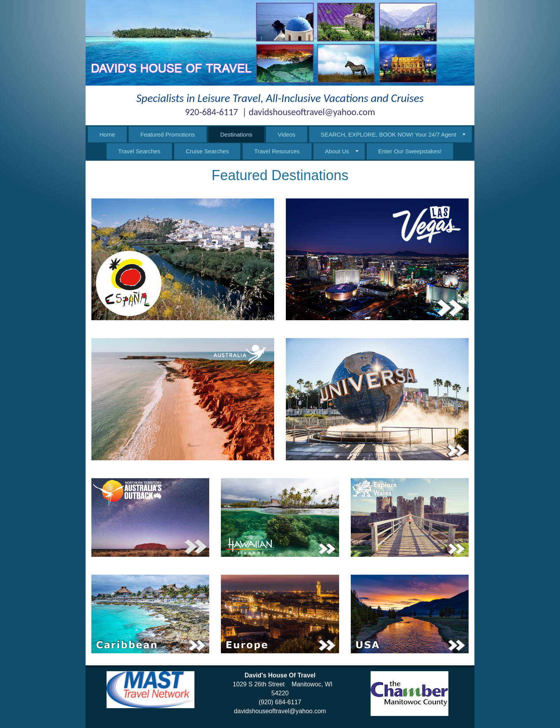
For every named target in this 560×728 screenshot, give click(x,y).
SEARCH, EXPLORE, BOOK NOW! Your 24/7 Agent (389, 134)
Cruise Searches (207, 151)
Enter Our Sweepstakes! (410, 151)
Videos (287, 134)
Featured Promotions (168, 134)
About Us (337, 151)
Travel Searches (139, 151)
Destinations (236, 134)
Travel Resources (277, 151)
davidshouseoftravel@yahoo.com (280, 711)
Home (107, 134)
